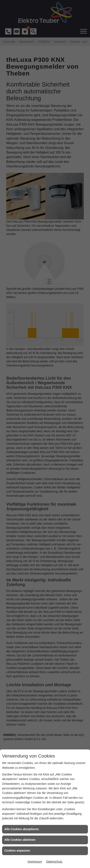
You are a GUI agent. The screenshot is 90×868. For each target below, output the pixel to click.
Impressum (35, 862)
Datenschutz (54, 862)
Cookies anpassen (17, 851)
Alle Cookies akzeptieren (22, 829)
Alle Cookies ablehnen (20, 840)
